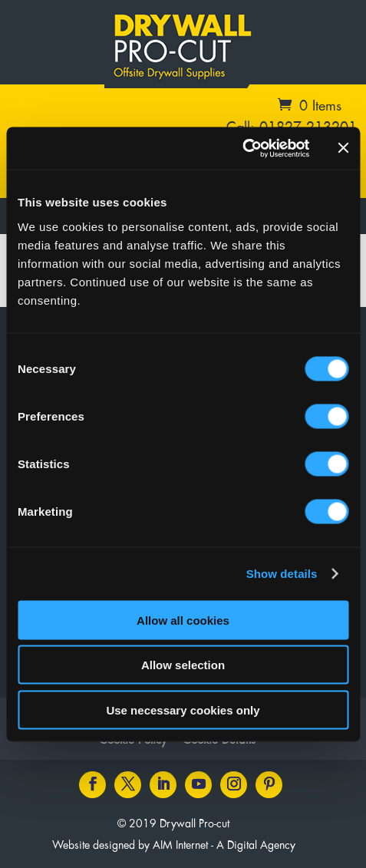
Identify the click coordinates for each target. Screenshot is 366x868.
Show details (282, 574)
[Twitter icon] (128, 785)
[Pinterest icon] (269, 785)
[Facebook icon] (92, 785)
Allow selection (183, 665)
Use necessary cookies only (183, 710)
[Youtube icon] (198, 785)
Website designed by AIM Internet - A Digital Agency (174, 846)
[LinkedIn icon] (163, 785)
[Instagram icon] (234, 785)
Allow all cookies (183, 620)
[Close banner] (343, 148)
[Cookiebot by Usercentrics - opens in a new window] (242, 148)
